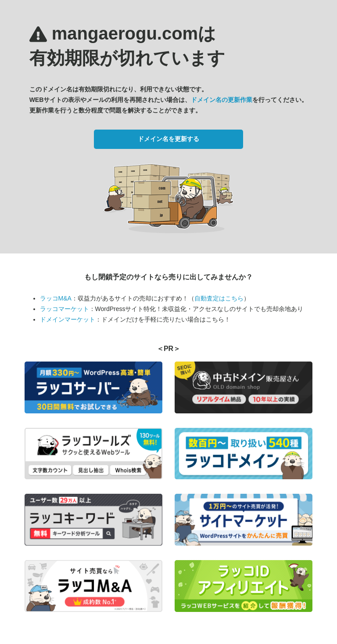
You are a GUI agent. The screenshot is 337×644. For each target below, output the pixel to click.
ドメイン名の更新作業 (222, 100)
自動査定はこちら (219, 298)
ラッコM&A (56, 298)
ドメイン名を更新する (168, 139)
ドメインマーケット (68, 319)
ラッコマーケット (65, 309)
